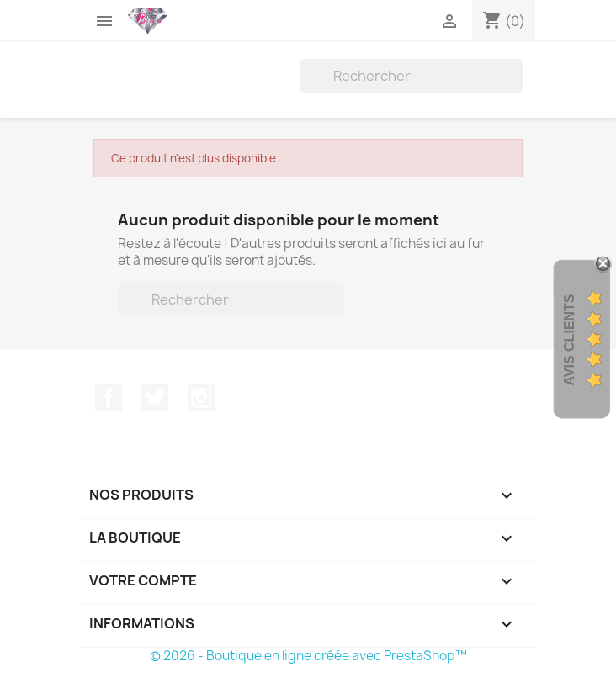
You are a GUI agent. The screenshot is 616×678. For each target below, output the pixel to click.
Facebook (109, 398)
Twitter (155, 398)
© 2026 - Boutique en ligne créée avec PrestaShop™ (308, 656)
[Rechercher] (411, 76)
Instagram (201, 398)
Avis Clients (569, 340)
